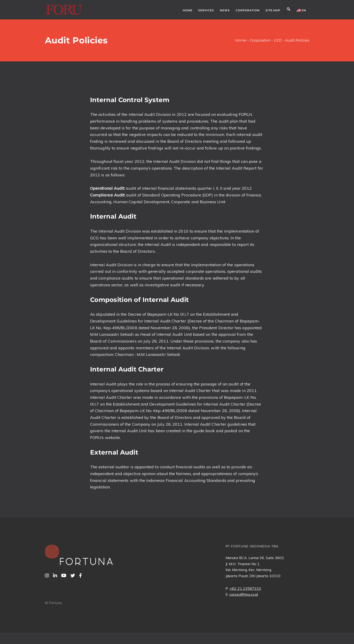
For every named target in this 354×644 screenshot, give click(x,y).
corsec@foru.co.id (244, 594)
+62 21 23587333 (245, 588)
